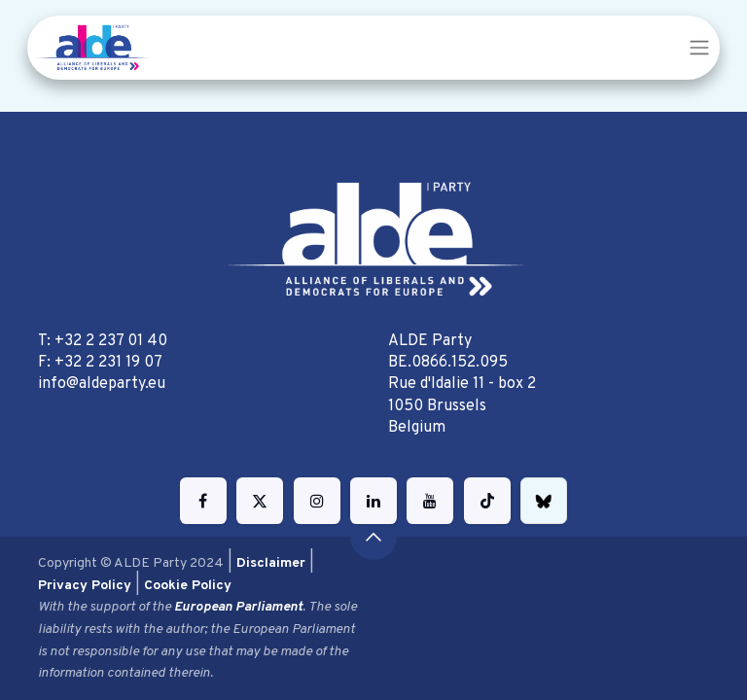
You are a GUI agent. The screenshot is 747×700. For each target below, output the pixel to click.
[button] (373, 537)
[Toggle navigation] (699, 48)
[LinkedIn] (373, 501)
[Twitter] (260, 501)
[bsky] (544, 501)
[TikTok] (487, 501)
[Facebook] (203, 501)
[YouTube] (430, 501)
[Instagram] (317, 501)
